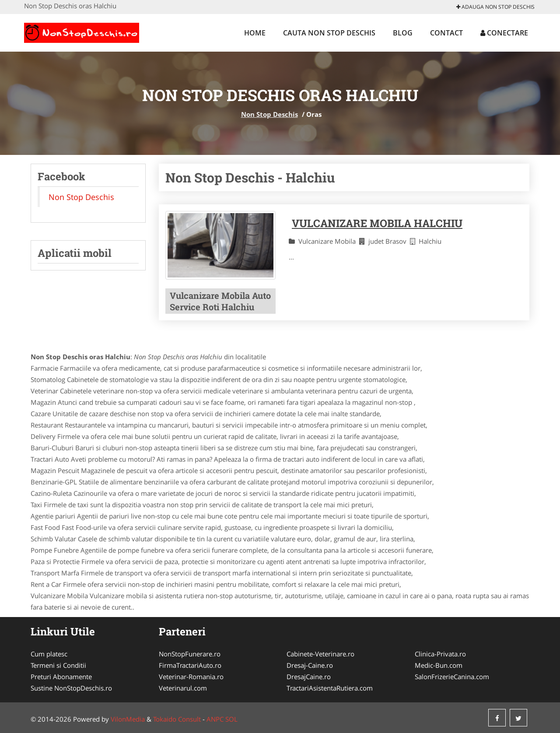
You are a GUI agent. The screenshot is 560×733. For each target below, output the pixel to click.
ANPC (215, 719)
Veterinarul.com (183, 688)
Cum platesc (49, 654)
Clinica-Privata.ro (440, 654)
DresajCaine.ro (309, 677)
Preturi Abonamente (61, 677)
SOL (231, 719)
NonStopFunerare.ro (190, 654)
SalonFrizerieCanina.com (452, 677)
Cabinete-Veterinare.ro (320, 654)
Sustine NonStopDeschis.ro (71, 688)
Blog (403, 33)
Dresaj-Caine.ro (310, 665)
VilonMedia (128, 719)
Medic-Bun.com (439, 665)
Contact (446, 33)
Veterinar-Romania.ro (191, 677)
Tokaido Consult (177, 719)
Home (255, 33)
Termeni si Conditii (58, 665)
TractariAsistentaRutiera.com (330, 688)
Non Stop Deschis (269, 114)
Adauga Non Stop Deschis (495, 7)
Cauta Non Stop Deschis (329, 33)
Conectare (504, 33)
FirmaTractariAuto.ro (190, 665)
